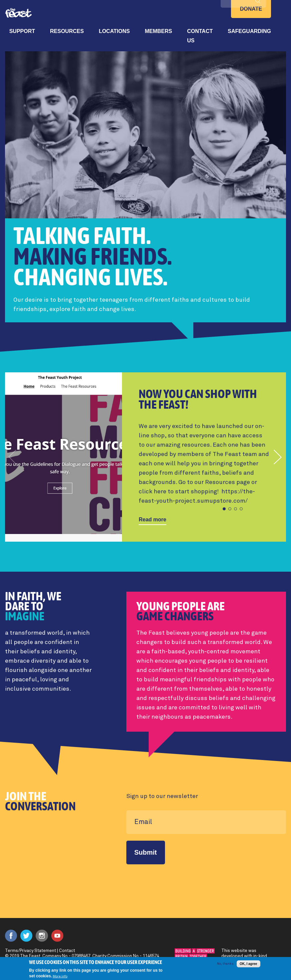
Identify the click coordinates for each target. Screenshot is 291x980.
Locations (114, 31)
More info (60, 976)
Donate (251, 9)
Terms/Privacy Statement (30, 951)
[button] (278, 457)
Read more (152, 519)
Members (158, 31)
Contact (67, 951)
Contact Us (200, 36)
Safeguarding (249, 31)
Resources (67, 31)
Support (22, 31)
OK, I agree (248, 964)
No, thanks (225, 964)
